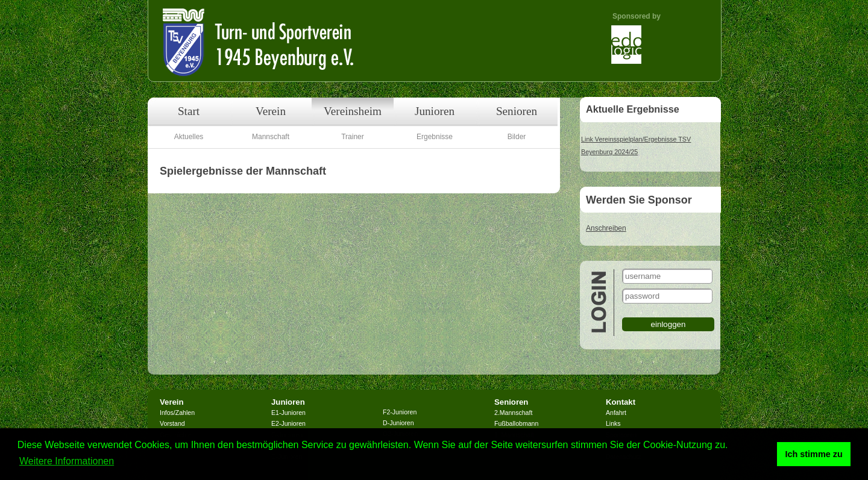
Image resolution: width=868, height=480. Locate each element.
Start (189, 111)
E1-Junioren (288, 413)
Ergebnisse (435, 137)
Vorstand (172, 423)
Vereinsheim (353, 111)
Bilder (517, 137)
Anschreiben (606, 228)
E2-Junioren (288, 423)
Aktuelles (189, 137)
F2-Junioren (400, 412)
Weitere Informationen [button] (67, 461)
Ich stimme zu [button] (814, 454)
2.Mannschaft (513, 413)
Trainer (353, 137)
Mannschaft (271, 137)
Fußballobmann (516, 423)
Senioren (517, 111)
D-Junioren (398, 423)
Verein (271, 111)
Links (613, 423)
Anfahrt (616, 413)
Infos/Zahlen (177, 413)
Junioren (435, 111)
